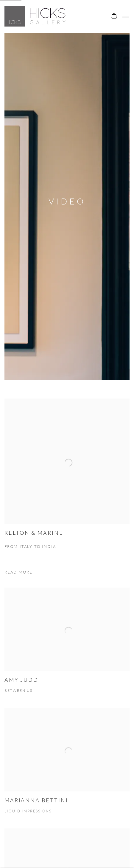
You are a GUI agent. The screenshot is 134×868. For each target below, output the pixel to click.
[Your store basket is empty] (114, 16)
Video (67, 202)
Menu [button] (125, 16)
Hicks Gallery (37, 16)
